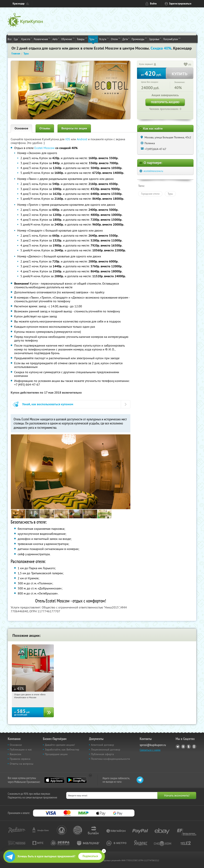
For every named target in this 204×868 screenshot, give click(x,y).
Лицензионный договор (106, 749)
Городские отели (150, 194)
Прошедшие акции (56, 754)
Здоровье (155, 39)
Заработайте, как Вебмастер (62, 749)
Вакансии (15, 754)
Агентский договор (102, 745)
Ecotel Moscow (44, 148)
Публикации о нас (21, 749)
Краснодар (19, 4)
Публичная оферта (102, 754)
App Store (54, 780)
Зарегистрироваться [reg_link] (180, 4)
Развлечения (42, 39)
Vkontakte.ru (183, 747)
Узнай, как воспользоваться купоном (48, 404)
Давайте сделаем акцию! (60, 745)
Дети (126, 39)
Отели (116, 39)
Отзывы (45, 128)
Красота (27, 39)
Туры (93, 39)
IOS (68, 139)
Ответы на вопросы (21, 764)
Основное (21, 128)
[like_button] (186, 65)
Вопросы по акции (74, 128)
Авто (56, 39)
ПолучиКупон (172, 39)
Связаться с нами (150, 750)
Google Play (77, 780)
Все (10, 39)
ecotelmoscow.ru (153, 171)
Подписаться (90, 856)
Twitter (189, 747)
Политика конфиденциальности (110, 759)
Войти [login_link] (153, 4)
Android (82, 139)
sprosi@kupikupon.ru (153, 745)
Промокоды (139, 39)
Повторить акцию (165, 102)
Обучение (68, 39)
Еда (17, 39)
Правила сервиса (20, 759)
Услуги (104, 39)
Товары (82, 39)
